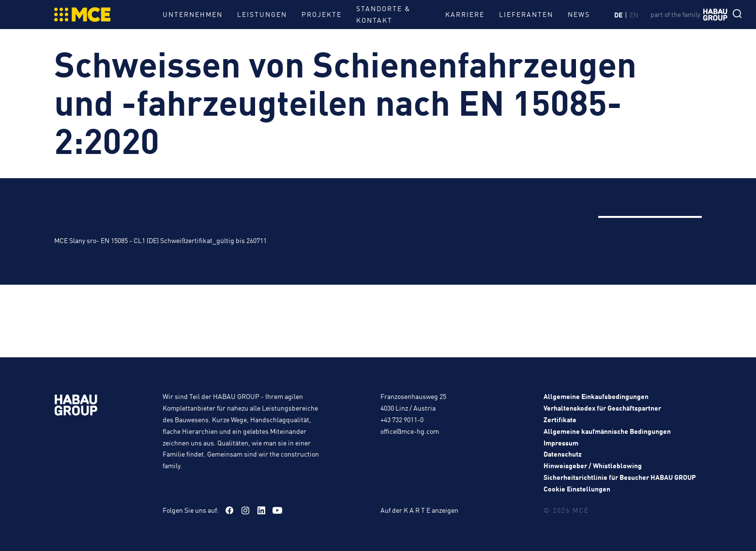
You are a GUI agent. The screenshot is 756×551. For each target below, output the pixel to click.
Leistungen (262, 14)
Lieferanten (526, 14)
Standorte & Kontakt (383, 14)
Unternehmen (193, 14)
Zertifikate (560, 419)
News (579, 14)
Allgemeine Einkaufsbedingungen (596, 396)
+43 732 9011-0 (402, 419)
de (618, 15)
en (634, 15)
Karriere (465, 14)
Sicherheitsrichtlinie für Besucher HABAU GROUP (620, 477)
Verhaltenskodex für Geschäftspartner (602, 408)
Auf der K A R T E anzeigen (419, 510)
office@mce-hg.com (410, 431)
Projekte (322, 14)
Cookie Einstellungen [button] (577, 489)
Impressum (561, 443)
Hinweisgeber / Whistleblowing (593, 465)
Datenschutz (563, 454)
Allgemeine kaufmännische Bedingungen (607, 431)
